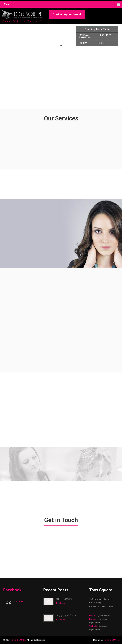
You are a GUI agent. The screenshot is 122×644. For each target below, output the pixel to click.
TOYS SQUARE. (19, 640)
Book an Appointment (67, 14)
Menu (7, 4)
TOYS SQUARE (111, 640)
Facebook (12, 590)
